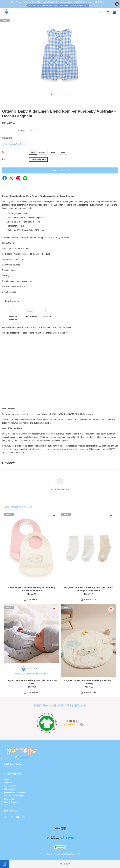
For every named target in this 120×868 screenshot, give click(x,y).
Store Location (10, 799)
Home (6, 779)
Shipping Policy (10, 789)
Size (4, 152)
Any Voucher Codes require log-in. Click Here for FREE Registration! (58, 5)
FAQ (79, 854)
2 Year (62, 152)
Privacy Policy (59, 854)
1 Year (52, 152)
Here (9, 238)
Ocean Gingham (38, 159)
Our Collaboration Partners (14, 796)
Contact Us (8, 783)
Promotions (7, 138)
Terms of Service (46, 854)
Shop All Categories (11, 802)
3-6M (33, 152)
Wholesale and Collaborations (15, 792)
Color (4, 159)
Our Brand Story (10, 786)
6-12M (42, 152)
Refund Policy (70, 854)
